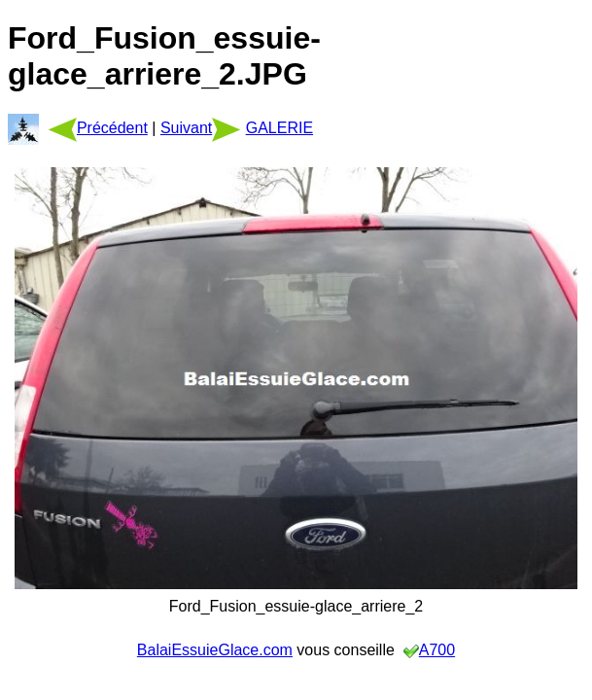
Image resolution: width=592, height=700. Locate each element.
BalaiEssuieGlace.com (215, 650)
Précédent (98, 128)
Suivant (201, 128)
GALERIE (279, 128)
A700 (437, 650)
